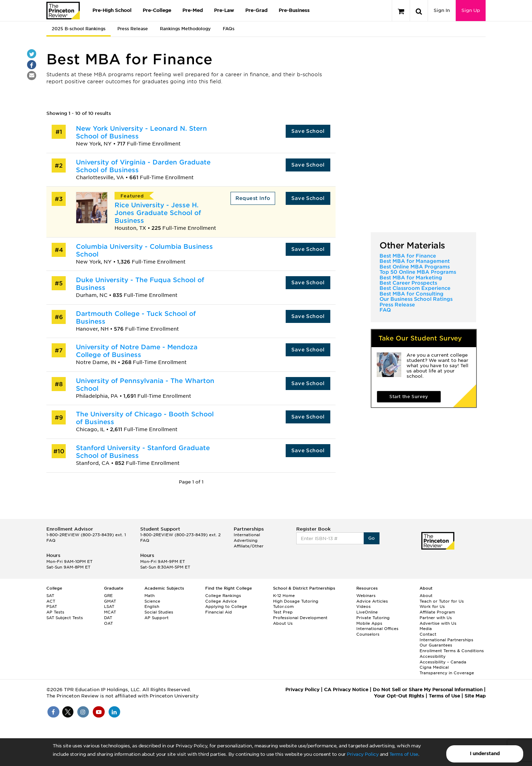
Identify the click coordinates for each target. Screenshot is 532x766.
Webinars (366, 596)
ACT (51, 601)
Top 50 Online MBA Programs (418, 272)
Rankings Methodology (185, 29)
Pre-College (157, 10)
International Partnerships (446, 640)
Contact (428, 634)
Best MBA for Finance (408, 256)
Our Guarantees (436, 645)
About (426, 596)
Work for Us (432, 606)
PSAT (52, 606)
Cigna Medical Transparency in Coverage (447, 670)
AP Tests (55, 612)
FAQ (385, 310)
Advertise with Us (438, 623)
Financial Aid (219, 612)
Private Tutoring (373, 618)
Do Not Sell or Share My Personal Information (428, 690)
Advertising (246, 540)
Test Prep (283, 612)
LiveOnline (367, 612)
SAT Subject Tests (65, 618)
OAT (108, 623)
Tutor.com (283, 606)
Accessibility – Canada (443, 662)
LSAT (109, 606)
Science (152, 601)
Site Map (475, 696)
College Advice (221, 601)
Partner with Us (436, 618)
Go (372, 538)
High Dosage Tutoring (296, 601)
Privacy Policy (363, 754)
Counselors (368, 634)
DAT (108, 618)
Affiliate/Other (249, 546)
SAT (50, 596)
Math (150, 596)
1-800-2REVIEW (86, 535)
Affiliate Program (437, 612)
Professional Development (300, 618)
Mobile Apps (369, 623)
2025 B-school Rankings (79, 29)
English (152, 606)
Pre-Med (193, 10)
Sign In (442, 10)
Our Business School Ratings (416, 299)
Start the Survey (409, 397)
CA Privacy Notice (346, 690)
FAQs (229, 29)
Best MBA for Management (415, 261)
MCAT (110, 612)
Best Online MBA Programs (415, 267)
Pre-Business (294, 10)
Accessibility (433, 656)
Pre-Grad (256, 10)
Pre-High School (112, 10)
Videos (364, 606)
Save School (308, 131)
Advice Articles (372, 601)
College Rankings (223, 596)
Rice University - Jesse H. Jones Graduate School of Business (158, 213)
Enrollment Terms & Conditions (452, 651)
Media (426, 629)
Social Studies (159, 612)
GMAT (110, 601)
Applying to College (226, 606)
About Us (283, 623)
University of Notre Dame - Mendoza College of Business (137, 351)
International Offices (377, 629)
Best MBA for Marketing (411, 278)
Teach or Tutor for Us (442, 601)
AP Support (157, 618)
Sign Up (471, 10)
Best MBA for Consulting (411, 294)
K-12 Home (284, 596)
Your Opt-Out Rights (399, 696)
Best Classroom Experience (415, 288)
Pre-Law (224, 10)
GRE (108, 596)
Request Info (253, 198)
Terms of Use (404, 754)
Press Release (133, 29)
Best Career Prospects (408, 283)
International (247, 535)
